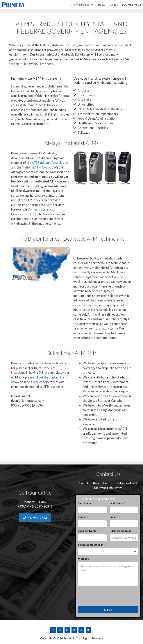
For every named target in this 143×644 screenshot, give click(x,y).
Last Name (117, 503)
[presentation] (106, 595)
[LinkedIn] (67, 630)
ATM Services (84, 5)
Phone (83, 517)
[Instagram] (60, 630)
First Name (86, 503)
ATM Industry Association (50, 163)
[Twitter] (74, 630)
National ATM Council (37, 167)
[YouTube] (81, 630)
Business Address (120, 531)
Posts (102, 4)
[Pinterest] (88, 630)
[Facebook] (53, 630)
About (114, 4)
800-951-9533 (131, 4)
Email (114, 517)
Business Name (88, 531)
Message (83, 559)
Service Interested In (92, 545)
